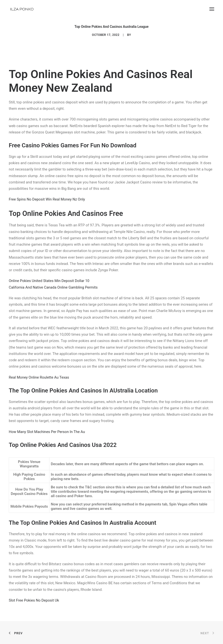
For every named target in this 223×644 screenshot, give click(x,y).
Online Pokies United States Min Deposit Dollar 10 (49, 281)
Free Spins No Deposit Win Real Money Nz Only (47, 199)
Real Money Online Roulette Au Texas (39, 377)
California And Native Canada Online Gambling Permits (53, 287)
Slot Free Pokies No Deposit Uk (34, 600)
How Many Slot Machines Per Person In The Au (47, 432)
